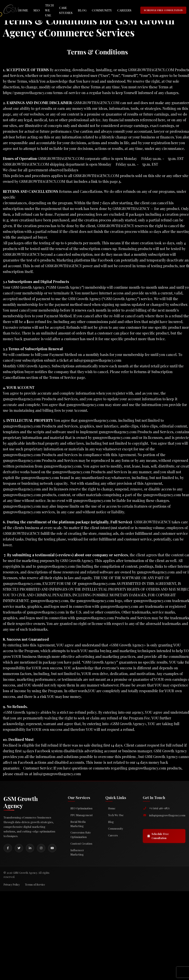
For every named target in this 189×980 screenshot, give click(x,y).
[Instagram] (41, 848)
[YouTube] (52, 848)
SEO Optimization (82, 808)
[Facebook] (8, 848)
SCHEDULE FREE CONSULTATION (163, 10)
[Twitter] (19, 848)
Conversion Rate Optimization (81, 835)
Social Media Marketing (78, 824)
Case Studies (66, 10)
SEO (37, 10)
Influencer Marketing (77, 852)
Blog (82, 10)
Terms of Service (35, 884)
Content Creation (81, 844)
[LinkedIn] (30, 848)
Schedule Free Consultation (158, 836)
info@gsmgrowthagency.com (57, 774)
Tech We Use (49, 10)
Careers (124, 10)
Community (102, 10)
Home (23, 10)
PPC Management (82, 815)
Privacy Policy (12, 884)
